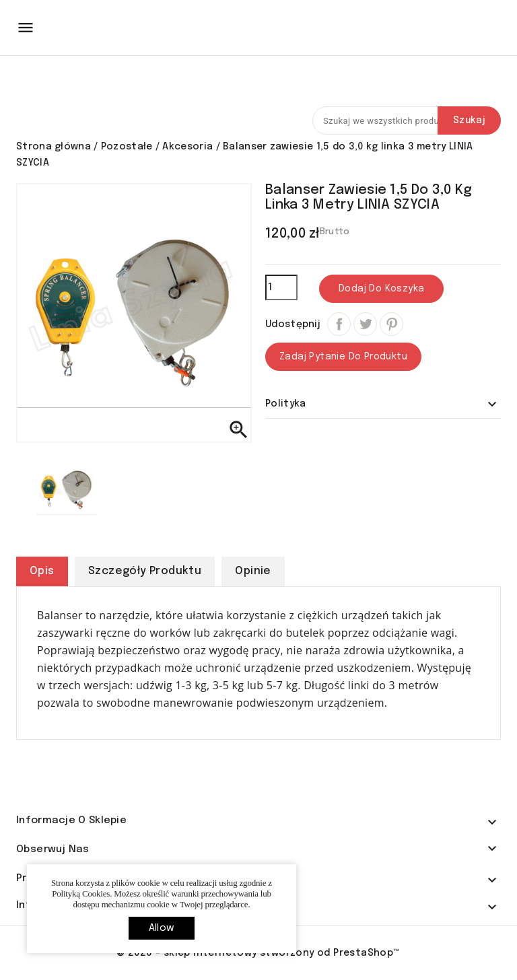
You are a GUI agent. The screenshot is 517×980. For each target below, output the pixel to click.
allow (162, 928)
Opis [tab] (42, 571)
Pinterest (391, 324)
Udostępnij (339, 324)
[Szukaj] (407, 120)
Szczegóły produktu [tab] (145, 571)
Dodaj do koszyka (381, 289)
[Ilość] (281, 287)
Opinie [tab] (253, 571)
